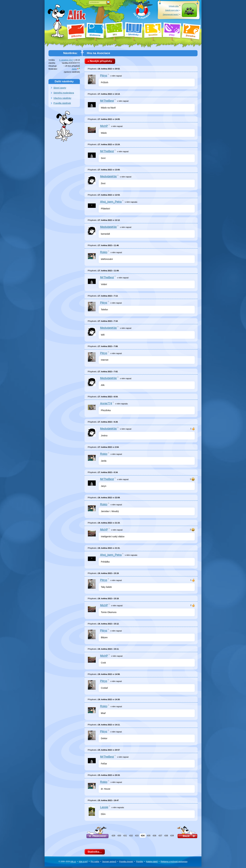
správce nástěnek (72, 72)
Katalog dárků (152, 863)
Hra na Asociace (98, 53)
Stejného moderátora (64, 93)
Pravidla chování (126, 863)
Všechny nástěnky (62, 98)
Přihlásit (189, 14)
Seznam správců (109, 863)
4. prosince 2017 (66, 60)
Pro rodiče (95, 863)
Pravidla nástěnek (62, 103)
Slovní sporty (60, 88)
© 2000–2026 (67, 863)
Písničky (140, 863)
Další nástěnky (64, 81)
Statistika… (96, 853)
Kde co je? (83, 863)
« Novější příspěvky (101, 62)
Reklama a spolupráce (174, 863)
